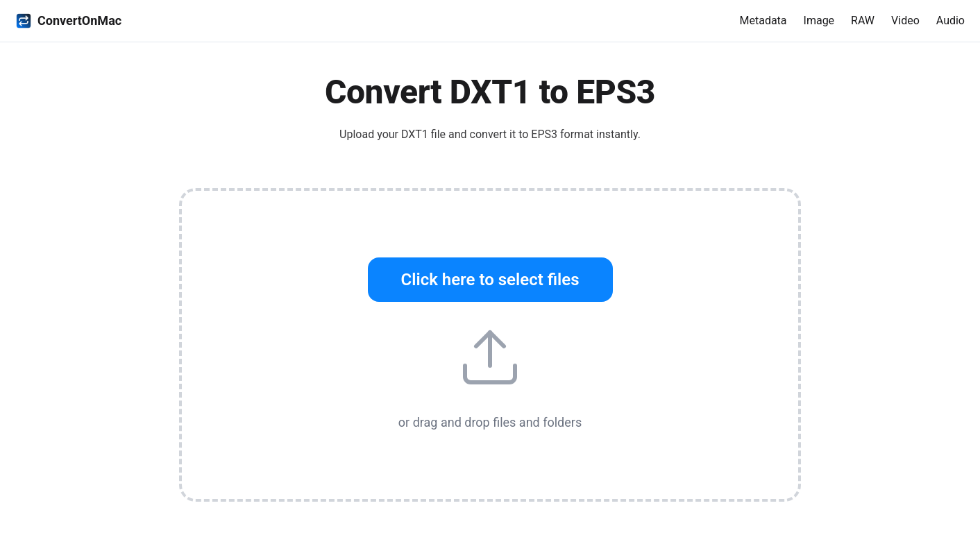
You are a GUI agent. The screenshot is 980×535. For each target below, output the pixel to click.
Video (905, 20)
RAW (863, 20)
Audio (951, 20)
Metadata (763, 20)
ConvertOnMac (68, 21)
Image (819, 20)
